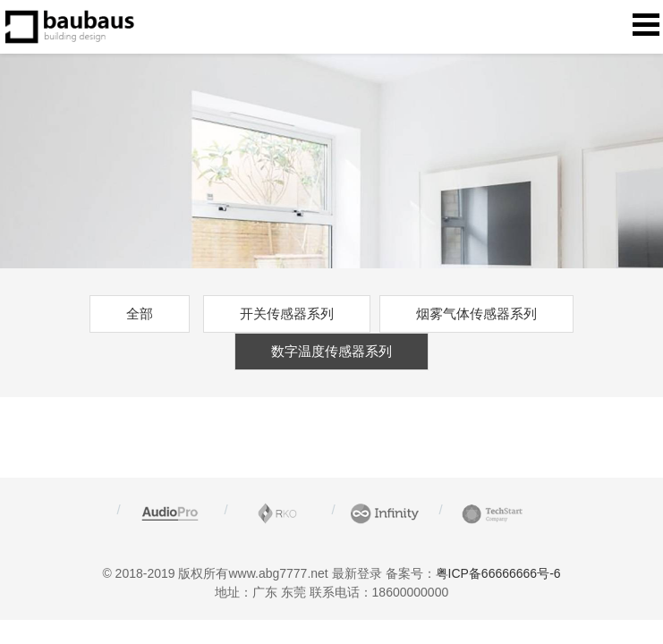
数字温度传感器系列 (331, 351)
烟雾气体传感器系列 (476, 314)
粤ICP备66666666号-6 (498, 573)
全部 (140, 314)
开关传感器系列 (287, 314)
